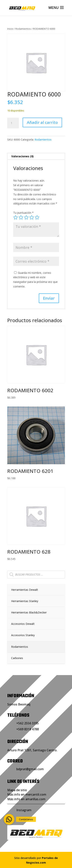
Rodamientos (23, 29)
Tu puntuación (23, 213)
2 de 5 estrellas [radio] (21, 217)
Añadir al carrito (42, 122)
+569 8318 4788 (28, 729)
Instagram (24, 810)
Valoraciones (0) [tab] (22, 156)
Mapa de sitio (17, 790)
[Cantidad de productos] (13, 123)
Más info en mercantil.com (27, 794)
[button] (9, 819)
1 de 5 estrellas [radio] (16, 217)
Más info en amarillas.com (26, 799)
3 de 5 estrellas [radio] (26, 217)
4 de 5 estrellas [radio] (32, 217)
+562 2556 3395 (28, 723)
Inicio (10, 29)
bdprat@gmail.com (30, 769)
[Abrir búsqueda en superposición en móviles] (36, 575)
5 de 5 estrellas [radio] (37, 217)
